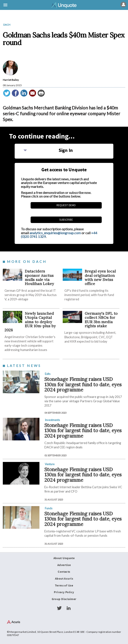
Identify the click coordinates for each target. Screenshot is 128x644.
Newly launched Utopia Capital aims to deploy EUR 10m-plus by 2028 (30, 322)
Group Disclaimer (64, 599)
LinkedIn (69, 608)
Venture (50, 464)
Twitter (59, 608)
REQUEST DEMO (66, 205)
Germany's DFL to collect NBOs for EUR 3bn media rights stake (101, 320)
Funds (49, 508)
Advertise (64, 565)
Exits (48, 374)
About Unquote (64, 558)
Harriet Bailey (11, 80)
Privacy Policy (64, 593)
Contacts (64, 572)
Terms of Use (64, 586)
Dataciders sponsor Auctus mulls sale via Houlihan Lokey (39, 278)
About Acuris (64, 579)
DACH (7, 25)
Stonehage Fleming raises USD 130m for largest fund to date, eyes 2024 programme (83, 384)
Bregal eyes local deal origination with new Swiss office (100, 278)
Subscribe (66, 220)
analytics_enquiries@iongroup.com (55, 233)
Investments (52, 420)
